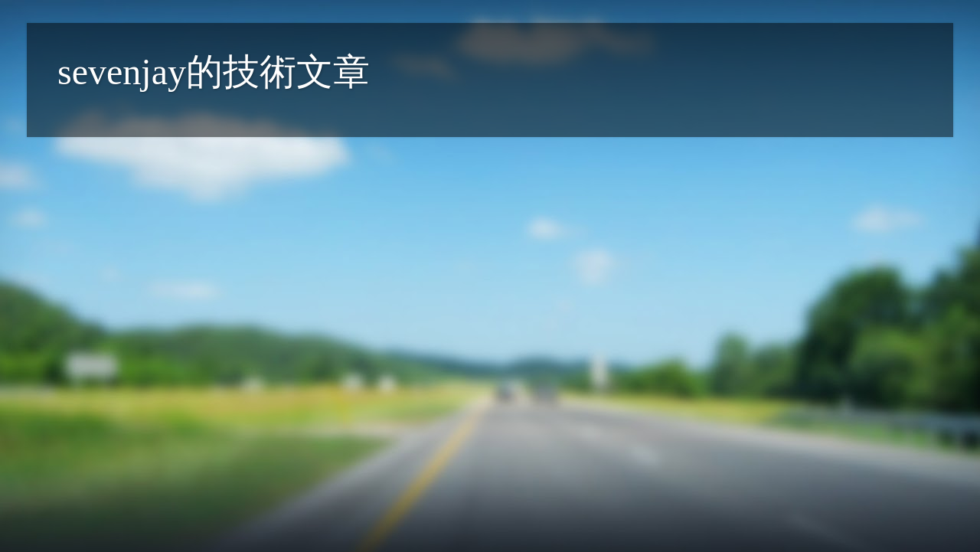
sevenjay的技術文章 (214, 72)
